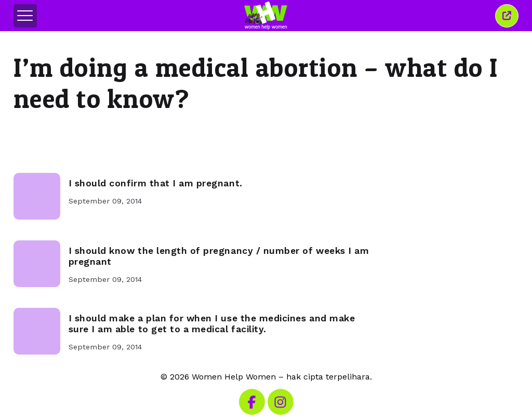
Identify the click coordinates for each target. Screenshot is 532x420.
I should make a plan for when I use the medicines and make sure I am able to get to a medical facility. (212, 324)
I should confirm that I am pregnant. (156, 183)
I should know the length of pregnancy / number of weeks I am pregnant (219, 256)
